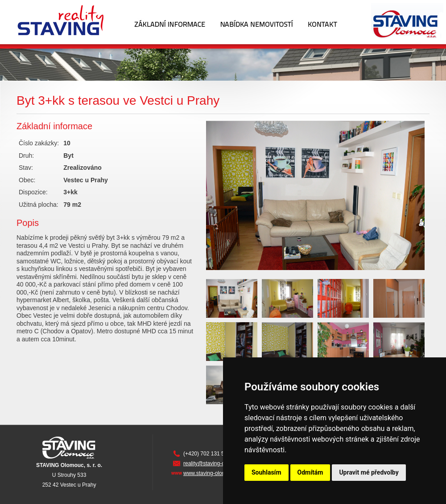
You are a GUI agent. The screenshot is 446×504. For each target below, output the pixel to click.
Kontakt (323, 22)
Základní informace (169, 22)
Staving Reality (63, 22)
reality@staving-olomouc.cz (216, 463)
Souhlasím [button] (266, 472)
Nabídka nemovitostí (257, 22)
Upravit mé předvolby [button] (369, 472)
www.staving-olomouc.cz (213, 473)
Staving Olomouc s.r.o (395, 22)
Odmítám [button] (310, 472)
